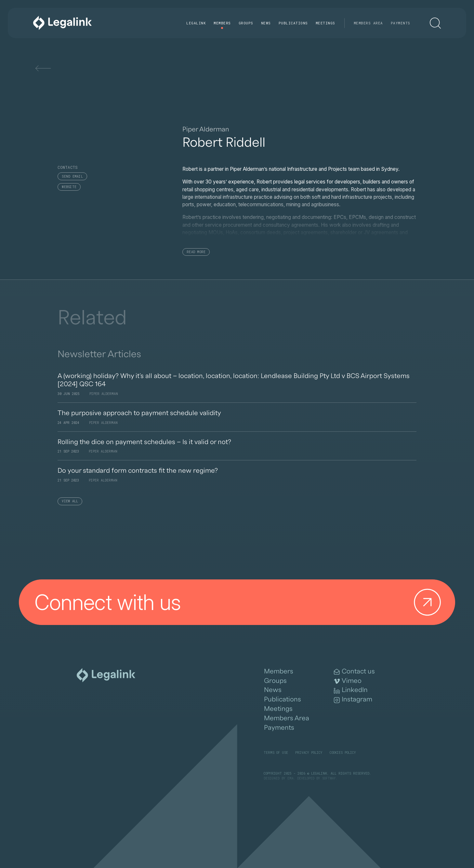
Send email (72, 176)
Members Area (368, 23)
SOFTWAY (329, 778)
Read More (196, 252)
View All (70, 501)
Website (69, 187)
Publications (293, 23)
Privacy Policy (309, 753)
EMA (290, 778)
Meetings (325, 23)
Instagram (353, 699)
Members (222, 23)
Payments (401, 23)
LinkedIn (351, 690)
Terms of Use (276, 753)
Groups (246, 23)
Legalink (196, 23)
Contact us (354, 671)
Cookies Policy (343, 753)
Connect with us (241, 602)
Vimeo (348, 681)
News (266, 23)
